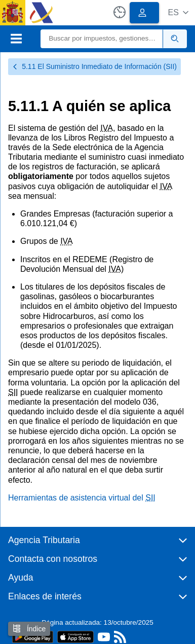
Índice (29, 629)
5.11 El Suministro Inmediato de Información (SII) (94, 66)
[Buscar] (102, 39)
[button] (178, 12)
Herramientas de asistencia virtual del (82, 498)
